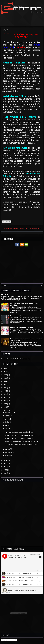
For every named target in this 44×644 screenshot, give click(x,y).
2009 (5, 467)
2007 (5, 473)
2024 (5, 372)
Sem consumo (26, 359)
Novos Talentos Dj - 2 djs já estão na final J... (20, 435)
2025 (5, 368)
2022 (5, 378)
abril (7, 429)
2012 (5, 410)
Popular (6, 290)
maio (7, 425)
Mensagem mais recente (10, 229)
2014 (5, 404)
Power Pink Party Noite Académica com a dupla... (22, 441)
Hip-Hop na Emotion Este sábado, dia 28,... (19, 432)
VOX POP (5, 294)
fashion (8, 359)
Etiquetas (16, 290)
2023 (5, 375)
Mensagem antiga (36, 229)
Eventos (3, 359)
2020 (5, 384)
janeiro (8, 455)
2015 (5, 401)
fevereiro (9, 452)
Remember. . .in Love (18, 316)
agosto (8, 416)
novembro (9, 412)
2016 (5, 397)
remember (16, 358)
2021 (5, 381)
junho (7, 422)
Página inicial (24, 229)
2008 (5, 470)
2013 (5, 407)
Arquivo (26, 290)
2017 (5, 394)
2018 (5, 391)
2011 (5, 460)
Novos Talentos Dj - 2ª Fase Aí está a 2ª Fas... (20, 438)
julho (7, 419)
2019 (5, 388)
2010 (5, 463)
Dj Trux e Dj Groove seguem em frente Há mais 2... (22, 444)
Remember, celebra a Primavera (22, 327)
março (8, 449)
